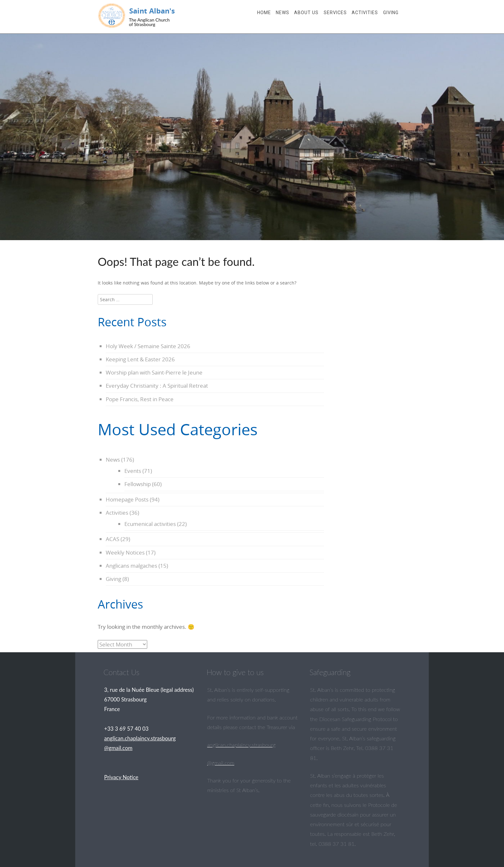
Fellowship (138, 484)
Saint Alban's (152, 11)
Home (264, 13)
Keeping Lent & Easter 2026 (140, 359)
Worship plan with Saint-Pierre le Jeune (154, 372)
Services (335, 13)
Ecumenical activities (150, 524)
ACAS (113, 539)
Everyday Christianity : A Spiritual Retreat (157, 386)
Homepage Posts (127, 499)
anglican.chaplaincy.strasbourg (241, 745)
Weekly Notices (125, 552)
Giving (391, 13)
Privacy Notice (121, 777)
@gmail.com (221, 763)
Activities (365, 13)
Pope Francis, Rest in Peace (140, 399)
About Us (306, 13)
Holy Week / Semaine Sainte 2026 (148, 346)
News (283, 13)
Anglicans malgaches (131, 566)
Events (133, 471)
